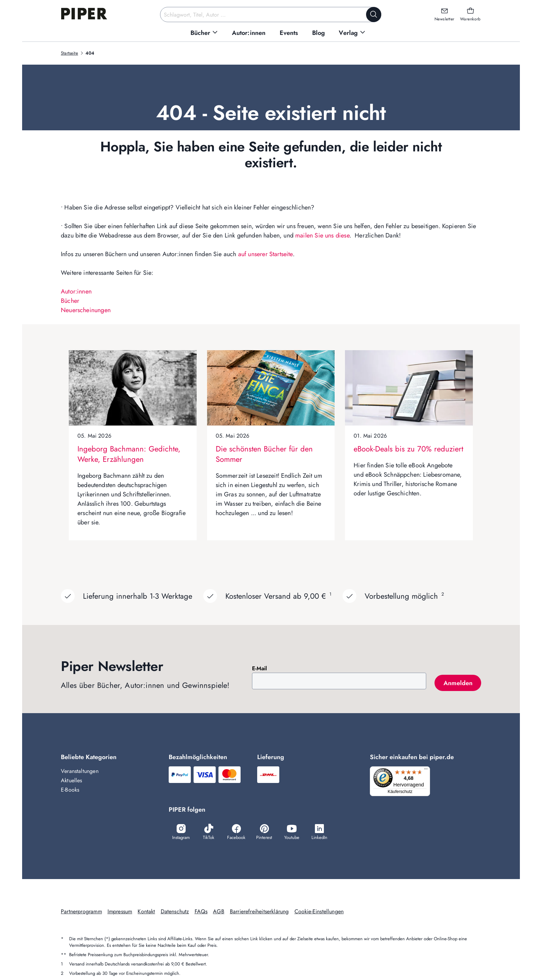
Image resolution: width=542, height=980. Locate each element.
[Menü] (428, 771)
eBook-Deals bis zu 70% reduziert (408, 449)
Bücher (70, 301)
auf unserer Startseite (265, 254)
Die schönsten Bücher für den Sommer (264, 454)
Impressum (120, 912)
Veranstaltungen (80, 771)
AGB (219, 912)
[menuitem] (204, 33)
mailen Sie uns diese (322, 235)
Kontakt (146, 912)
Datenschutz (175, 912)
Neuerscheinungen (86, 310)
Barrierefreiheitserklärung (259, 912)
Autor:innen (76, 291)
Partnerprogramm (81, 912)
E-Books (70, 790)
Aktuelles (72, 780)
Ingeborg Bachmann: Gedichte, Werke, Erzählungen (129, 454)
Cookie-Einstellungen (319, 912)
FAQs (201, 912)
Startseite (69, 53)
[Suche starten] (374, 15)
